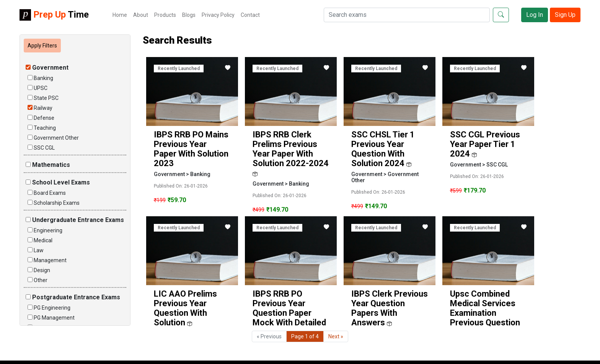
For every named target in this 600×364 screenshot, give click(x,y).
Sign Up (565, 15)
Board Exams (47, 193)
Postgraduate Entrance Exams (73, 297)
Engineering (45, 230)
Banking (40, 78)
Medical (40, 240)
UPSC (37, 88)
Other (37, 280)
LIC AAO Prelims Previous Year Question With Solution (185, 308)
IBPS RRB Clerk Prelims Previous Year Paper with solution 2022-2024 (291, 149)
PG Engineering (49, 308)
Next (336, 336)
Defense (41, 118)
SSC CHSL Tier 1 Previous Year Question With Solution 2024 (383, 149)
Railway (40, 108)
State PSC (43, 98)
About (141, 15)
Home (120, 15)
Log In (535, 15)
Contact (250, 15)
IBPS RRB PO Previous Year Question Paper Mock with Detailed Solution (289, 313)
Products (165, 15)
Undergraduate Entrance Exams (75, 220)
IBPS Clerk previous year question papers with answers (390, 308)
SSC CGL (41, 148)
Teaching (42, 128)
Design (39, 270)
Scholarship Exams (54, 203)
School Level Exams (58, 182)
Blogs (189, 15)
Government (47, 68)
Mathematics (48, 165)
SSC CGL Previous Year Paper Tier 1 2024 (485, 144)
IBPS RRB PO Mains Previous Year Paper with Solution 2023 (191, 149)
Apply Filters (42, 46)
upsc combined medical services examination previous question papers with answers (485, 318)
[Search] (407, 15)
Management (47, 260)
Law (36, 250)
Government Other (53, 138)
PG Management (51, 318)
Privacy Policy (218, 15)
